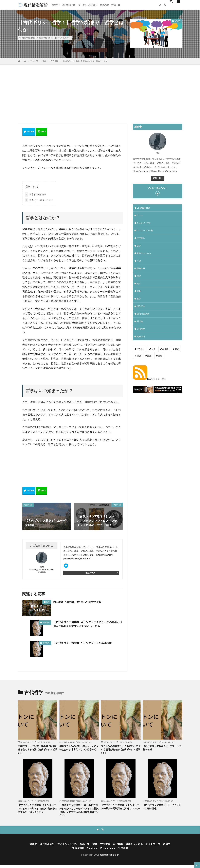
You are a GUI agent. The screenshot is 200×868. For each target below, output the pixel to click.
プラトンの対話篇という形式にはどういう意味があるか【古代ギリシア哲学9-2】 (121, 751)
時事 (139, 293)
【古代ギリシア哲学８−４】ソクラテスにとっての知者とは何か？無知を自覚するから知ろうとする (87, 625)
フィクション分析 (87, 5)
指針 (139, 286)
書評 (139, 301)
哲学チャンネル (144, 254)
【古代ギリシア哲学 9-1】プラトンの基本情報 (162, 749)
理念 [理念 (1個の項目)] (139, 359)
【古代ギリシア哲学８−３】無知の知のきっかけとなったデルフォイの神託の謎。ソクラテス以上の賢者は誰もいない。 (79, 812)
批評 (139, 278)
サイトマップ (156, 846)
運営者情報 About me (84, 850)
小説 (139, 262)
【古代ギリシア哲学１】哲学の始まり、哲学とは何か (85, 61)
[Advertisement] (100, 93)
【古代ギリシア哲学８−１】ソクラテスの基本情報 (86, 643)
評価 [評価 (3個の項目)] (160, 359)
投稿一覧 (116, 5)
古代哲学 (61, 38)
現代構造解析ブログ (109, 857)
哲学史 (55, 5)
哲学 (67, 38)
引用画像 (124, 850)
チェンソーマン (144, 223)
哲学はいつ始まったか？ (39, 200)
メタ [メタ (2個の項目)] (153, 353)
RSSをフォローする (150, 382)
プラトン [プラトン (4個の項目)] (141, 353)
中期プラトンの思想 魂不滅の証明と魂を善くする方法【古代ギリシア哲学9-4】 (38, 751)
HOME (24, 61)
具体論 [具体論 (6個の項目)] (164, 353)
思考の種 (104, 5)
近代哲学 (141, 332)
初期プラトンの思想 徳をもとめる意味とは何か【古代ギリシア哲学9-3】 (79, 751)
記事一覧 (157, 178)
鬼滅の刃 (141, 340)
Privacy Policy (108, 850)
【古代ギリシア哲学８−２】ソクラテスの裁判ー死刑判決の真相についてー (121, 810)
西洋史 (140, 324)
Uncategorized (144, 208)
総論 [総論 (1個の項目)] (149, 359)
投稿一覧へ (90, 574)
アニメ (140, 215)
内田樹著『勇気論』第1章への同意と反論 (80, 602)
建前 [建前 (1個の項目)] (176, 353)
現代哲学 (141, 309)
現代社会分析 (69, 5)
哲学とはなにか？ (36, 194)
